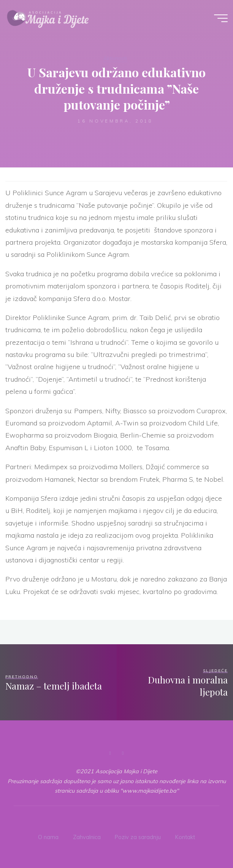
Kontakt (185, 837)
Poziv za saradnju (138, 837)
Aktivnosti (115, 58)
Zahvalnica (87, 837)
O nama (48, 837)
